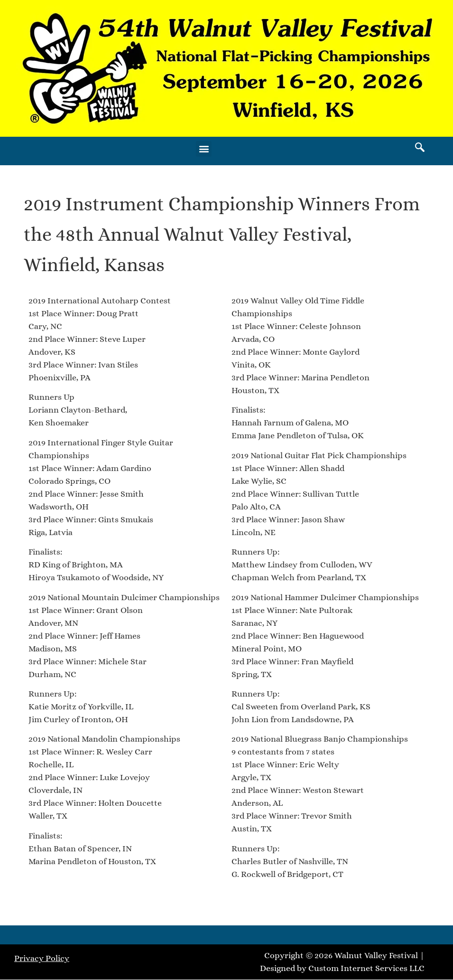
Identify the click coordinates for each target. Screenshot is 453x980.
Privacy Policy (42, 958)
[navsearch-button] (420, 149)
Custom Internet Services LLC (366, 968)
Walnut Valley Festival (376, 955)
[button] (204, 149)
